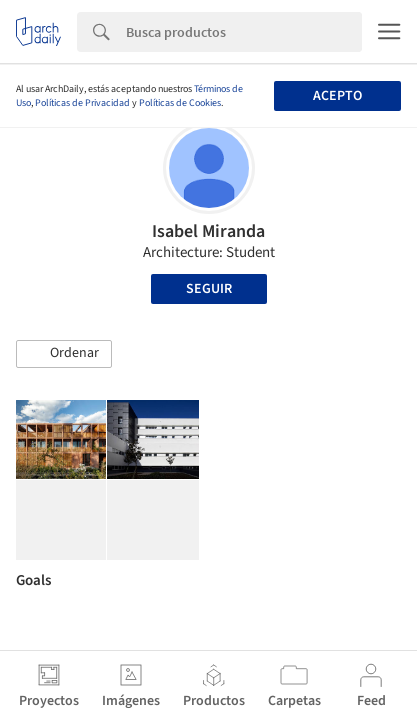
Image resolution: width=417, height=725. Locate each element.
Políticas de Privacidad (82, 103)
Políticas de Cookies (180, 103)
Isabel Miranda (208, 231)
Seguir (209, 289)
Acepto (337, 96)
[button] (64, 354)
